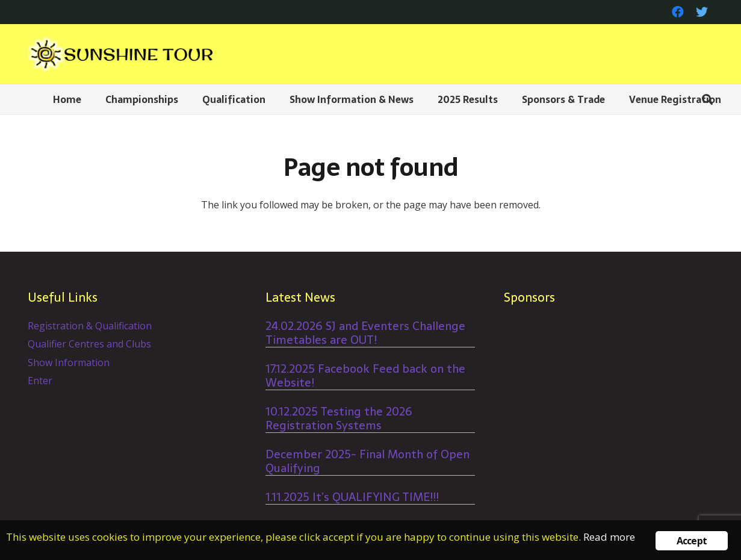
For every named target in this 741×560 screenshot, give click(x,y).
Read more (609, 537)
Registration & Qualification (90, 326)
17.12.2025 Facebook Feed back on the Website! (365, 376)
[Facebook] (678, 12)
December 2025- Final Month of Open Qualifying (367, 461)
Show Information (69, 362)
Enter (40, 381)
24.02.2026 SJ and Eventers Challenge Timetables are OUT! (365, 333)
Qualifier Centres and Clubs (89, 344)
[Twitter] (702, 12)
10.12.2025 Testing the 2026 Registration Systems (339, 418)
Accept (692, 541)
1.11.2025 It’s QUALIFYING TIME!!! (352, 497)
